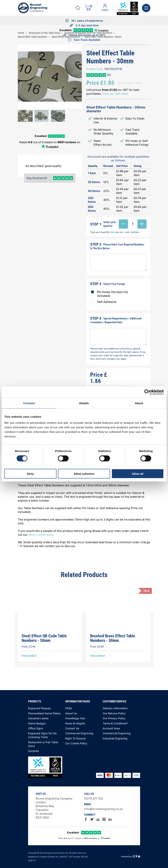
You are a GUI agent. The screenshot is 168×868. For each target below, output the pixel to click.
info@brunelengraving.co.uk (103, 809)
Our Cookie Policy (76, 743)
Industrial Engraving (115, 738)
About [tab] (139, 403)
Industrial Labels (38, 718)
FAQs (69, 708)
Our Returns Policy (114, 713)
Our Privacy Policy (114, 718)
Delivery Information (115, 708)
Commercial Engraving (79, 733)
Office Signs (36, 728)
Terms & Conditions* (115, 723)
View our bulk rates (115, 94)
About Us (71, 713)
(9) (108, 75)
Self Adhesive (107, 302)
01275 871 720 (93, 798)
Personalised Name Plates (44, 713)
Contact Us (72, 728)
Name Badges (37, 723)
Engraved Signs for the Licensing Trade (42, 735)
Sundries (34, 751)
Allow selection (84, 474)
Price (93, 83)
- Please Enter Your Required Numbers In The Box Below (117, 246)
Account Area (111, 728)
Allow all (138, 474)
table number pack (41, 535)
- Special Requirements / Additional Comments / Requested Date (116, 320)
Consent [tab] (29, 403)
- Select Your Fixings (108, 284)
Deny (30, 474)
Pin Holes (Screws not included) (112, 294)
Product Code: (95, 69)
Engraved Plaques (39, 708)
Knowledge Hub (75, 718)
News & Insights (75, 723)
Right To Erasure (75, 738)
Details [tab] (84, 403)
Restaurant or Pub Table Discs (43, 744)
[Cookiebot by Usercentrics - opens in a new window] (147, 392)
